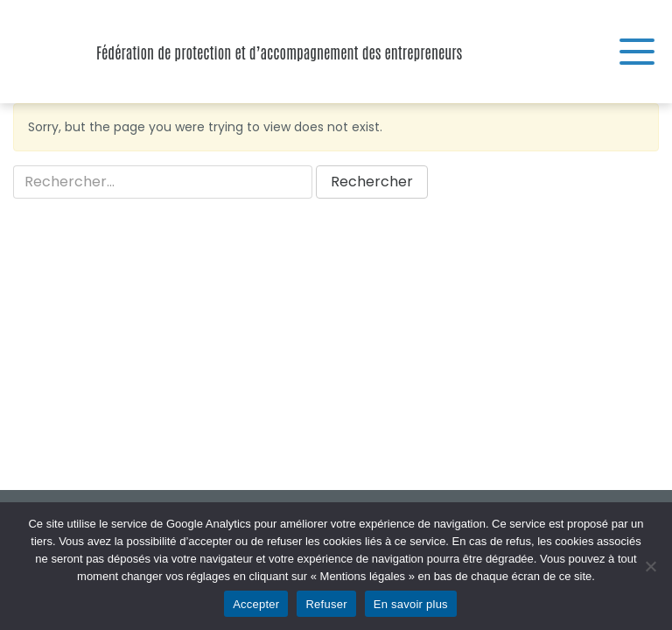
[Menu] (637, 52)
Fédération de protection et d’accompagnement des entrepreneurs (44, 52)
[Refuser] (650, 566)
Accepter (256, 604)
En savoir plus (411, 604)
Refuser (326, 604)
